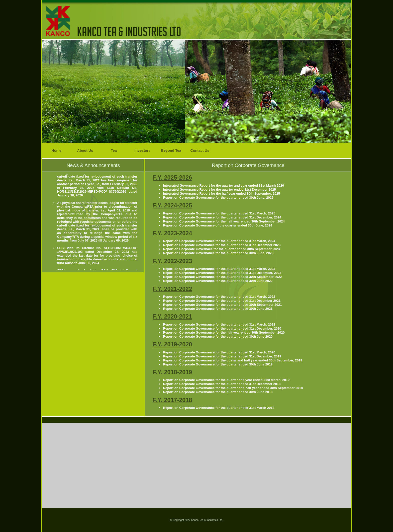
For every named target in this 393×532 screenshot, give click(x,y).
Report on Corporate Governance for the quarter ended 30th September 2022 (222, 277)
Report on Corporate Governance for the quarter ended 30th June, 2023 (218, 253)
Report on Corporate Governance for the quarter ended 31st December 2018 (222, 384)
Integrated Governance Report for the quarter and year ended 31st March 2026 (223, 185)
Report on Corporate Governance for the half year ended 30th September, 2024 (224, 221)
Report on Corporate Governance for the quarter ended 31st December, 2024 (222, 217)
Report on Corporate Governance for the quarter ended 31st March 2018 (219, 408)
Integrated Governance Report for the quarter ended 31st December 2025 (219, 189)
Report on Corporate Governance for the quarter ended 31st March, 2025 (219, 213)
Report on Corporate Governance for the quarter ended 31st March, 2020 (219, 352)
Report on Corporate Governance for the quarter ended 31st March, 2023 (219, 269)
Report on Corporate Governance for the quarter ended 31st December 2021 (222, 301)
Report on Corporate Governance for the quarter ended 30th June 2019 (218, 364)
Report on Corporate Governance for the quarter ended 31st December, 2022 (222, 273)
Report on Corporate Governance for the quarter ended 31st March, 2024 (219, 241)
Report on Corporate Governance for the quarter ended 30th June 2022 (218, 281)
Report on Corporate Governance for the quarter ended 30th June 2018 (218, 392)
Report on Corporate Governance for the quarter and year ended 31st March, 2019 (226, 380)
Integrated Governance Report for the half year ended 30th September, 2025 (221, 194)
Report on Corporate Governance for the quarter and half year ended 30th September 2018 (233, 388)
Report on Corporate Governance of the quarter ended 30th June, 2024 (218, 225)
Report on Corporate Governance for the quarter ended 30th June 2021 (218, 309)
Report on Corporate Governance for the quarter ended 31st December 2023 (222, 245)
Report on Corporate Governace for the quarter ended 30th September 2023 (221, 249)
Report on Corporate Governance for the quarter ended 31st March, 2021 (219, 324)
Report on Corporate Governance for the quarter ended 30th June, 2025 (218, 198)
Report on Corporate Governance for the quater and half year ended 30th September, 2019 (233, 360)
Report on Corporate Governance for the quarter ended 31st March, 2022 (219, 297)
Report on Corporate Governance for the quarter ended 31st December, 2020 (222, 328)
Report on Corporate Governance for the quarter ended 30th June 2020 (218, 336)
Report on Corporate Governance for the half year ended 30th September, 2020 (224, 332)
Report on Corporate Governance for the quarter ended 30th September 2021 (222, 305)
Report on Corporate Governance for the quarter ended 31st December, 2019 (222, 356)
